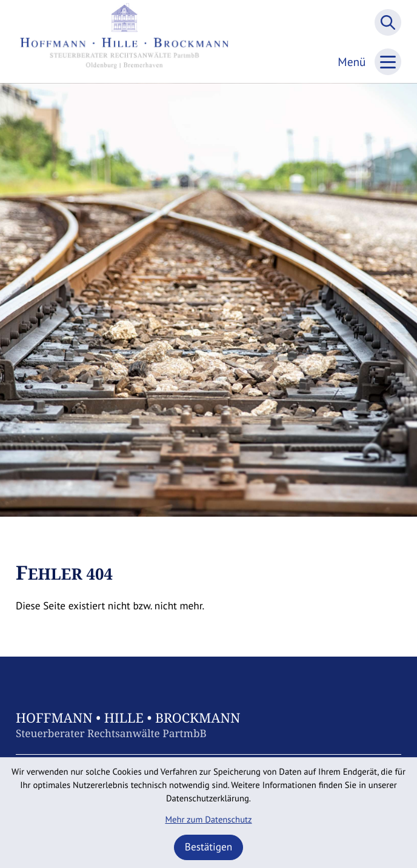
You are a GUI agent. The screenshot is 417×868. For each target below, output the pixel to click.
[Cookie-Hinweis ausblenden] (209, 847)
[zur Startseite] (125, 41)
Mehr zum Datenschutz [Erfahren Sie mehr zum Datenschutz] (208, 820)
